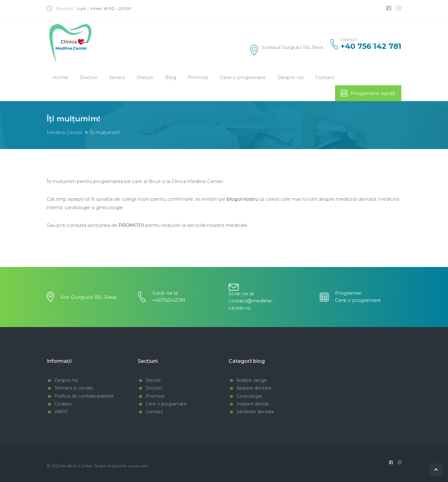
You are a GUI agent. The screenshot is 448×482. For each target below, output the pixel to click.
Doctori (89, 77)
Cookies (63, 404)
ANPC (61, 412)
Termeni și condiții (74, 388)
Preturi (145, 77)
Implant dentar (253, 404)
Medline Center (65, 132)
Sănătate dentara (255, 412)
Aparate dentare (254, 388)
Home (60, 77)
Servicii (117, 77)
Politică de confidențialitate (84, 396)
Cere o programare (243, 77)
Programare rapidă (368, 93)
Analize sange (252, 380)
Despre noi (291, 77)
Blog (170, 77)
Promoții (198, 77)
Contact (325, 77)
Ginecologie (249, 396)
